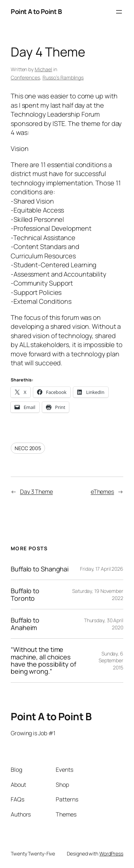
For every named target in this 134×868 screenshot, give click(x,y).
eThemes (102, 492)
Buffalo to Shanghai (40, 569)
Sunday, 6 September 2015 (111, 660)
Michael (43, 69)
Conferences (25, 77)
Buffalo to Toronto (25, 594)
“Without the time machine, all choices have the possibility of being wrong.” (43, 660)
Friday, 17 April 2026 (102, 569)
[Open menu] (119, 12)
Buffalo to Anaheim (25, 624)
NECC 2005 (28, 448)
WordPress (111, 854)
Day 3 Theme (36, 492)
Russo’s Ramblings (63, 77)
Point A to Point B (36, 11)
